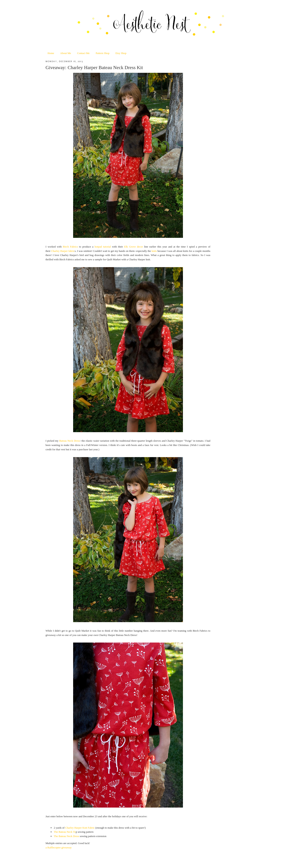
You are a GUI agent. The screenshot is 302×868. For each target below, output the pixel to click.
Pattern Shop (102, 53)
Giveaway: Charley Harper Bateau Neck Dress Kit (94, 67)
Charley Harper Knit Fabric (80, 828)
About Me (66, 53)
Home (51, 53)
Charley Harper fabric (63, 251)
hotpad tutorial (103, 247)
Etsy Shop (121, 53)
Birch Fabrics (70, 247)
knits (154, 251)
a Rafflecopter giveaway (59, 847)
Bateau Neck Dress (69, 441)
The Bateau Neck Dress (66, 836)
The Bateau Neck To (65, 832)
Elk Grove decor (134, 247)
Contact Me (83, 53)
